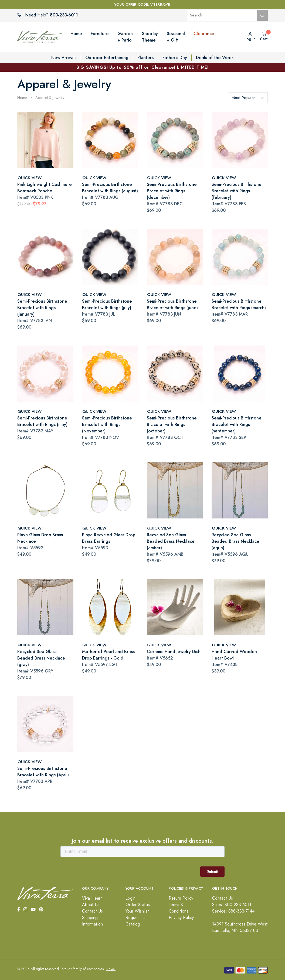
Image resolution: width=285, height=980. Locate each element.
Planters (145, 58)
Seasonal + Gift (176, 37)
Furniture (100, 34)
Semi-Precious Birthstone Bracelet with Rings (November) (107, 424)
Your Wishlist (137, 911)
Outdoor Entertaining (107, 58)
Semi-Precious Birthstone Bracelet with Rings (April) (43, 772)
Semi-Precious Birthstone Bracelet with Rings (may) (42, 421)
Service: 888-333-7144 (233, 911)
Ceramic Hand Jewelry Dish (174, 652)
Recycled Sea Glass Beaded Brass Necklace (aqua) (235, 541)
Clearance (204, 34)
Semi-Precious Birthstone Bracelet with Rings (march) (239, 304)
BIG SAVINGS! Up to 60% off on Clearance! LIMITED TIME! (142, 67)
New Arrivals (64, 58)
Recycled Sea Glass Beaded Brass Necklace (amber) (171, 541)
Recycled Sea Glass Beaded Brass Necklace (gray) (41, 658)
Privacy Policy (181, 918)
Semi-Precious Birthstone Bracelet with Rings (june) (172, 304)
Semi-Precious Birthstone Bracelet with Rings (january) (42, 308)
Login (130, 898)
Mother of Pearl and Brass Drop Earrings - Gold (108, 655)
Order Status (138, 905)
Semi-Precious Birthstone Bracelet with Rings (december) (172, 191)
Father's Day (175, 58)
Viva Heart (92, 898)
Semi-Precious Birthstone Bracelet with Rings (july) (107, 304)
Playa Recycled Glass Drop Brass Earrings (109, 538)
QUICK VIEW (30, 178)
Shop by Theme (150, 37)
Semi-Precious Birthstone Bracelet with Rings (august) (110, 188)
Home (76, 34)
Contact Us (92, 911)
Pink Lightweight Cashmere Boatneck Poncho (45, 188)
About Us (91, 905)
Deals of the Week (215, 58)
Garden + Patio (125, 37)
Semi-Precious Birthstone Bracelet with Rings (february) (237, 191)
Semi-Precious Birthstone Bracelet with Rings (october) (172, 424)
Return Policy (181, 898)
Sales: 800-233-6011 (232, 905)
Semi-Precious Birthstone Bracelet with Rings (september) (237, 424)
